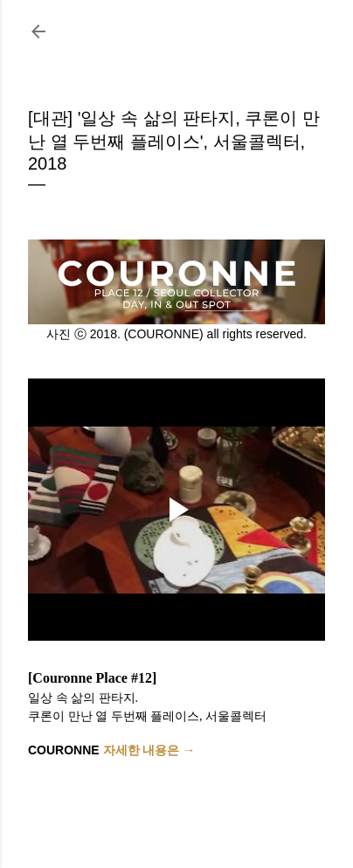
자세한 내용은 (143, 750)
